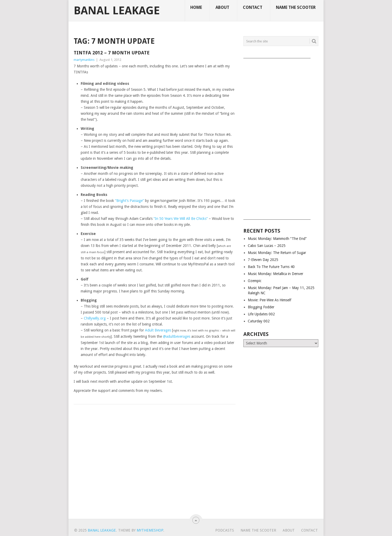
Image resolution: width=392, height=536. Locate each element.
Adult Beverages (158, 330)
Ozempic (255, 281)
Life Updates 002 (261, 314)
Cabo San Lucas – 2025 (267, 246)
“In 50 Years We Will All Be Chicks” (181, 219)
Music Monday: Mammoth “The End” (277, 239)
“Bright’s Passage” (129, 201)
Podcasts (225, 530)
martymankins (84, 60)
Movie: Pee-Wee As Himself (270, 300)
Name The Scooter (296, 7)
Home (196, 7)
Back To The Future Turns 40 (271, 267)
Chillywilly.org (95, 318)
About (222, 7)
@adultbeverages (177, 336)
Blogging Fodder (261, 307)
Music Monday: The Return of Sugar (277, 253)
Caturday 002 (259, 321)
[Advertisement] (281, 137)
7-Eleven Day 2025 (263, 260)
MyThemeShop (150, 530)
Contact (253, 7)
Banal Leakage (117, 11)
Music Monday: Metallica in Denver (276, 274)
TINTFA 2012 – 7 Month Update (112, 53)
